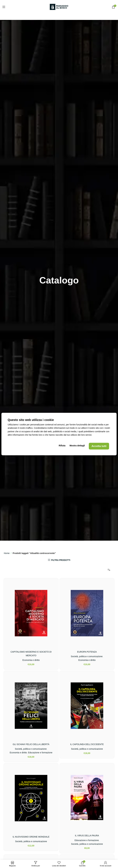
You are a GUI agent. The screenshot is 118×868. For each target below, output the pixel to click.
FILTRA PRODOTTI (61, 560)
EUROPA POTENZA (87, 652)
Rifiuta (63, 446)
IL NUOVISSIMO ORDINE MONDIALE (31, 837)
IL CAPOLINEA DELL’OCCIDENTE (87, 744)
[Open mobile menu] (4, 7)
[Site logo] (59, 7)
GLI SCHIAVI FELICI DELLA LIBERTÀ (31, 744)
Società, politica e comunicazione (87, 656)
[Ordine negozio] (109, 570)
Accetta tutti (98, 446)
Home (7, 553)
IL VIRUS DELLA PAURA (87, 836)
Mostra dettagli (77, 446)
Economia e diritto (31, 660)
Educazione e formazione (40, 753)
